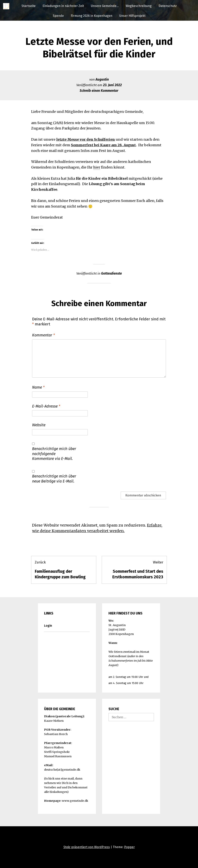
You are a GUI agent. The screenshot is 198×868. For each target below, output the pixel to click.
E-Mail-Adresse (46, 406)
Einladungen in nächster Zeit (63, 6)
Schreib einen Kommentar (99, 91)
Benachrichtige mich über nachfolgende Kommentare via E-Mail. (54, 454)
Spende (58, 16)
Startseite (29, 6)
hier (97, 167)
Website (39, 425)
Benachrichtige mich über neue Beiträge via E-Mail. (54, 479)
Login (48, 626)
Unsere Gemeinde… (105, 6)
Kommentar (44, 335)
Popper (129, 847)
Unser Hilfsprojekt (132, 16)
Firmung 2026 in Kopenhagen (92, 16)
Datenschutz (168, 6)
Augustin (102, 80)
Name (38, 387)
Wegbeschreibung (139, 6)
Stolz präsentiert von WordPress (87, 847)
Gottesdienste (111, 274)
